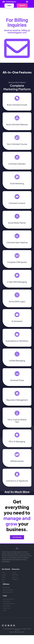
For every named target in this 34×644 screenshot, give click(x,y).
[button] (27, 2)
